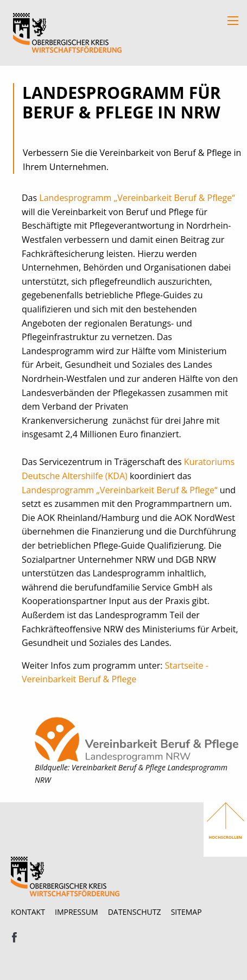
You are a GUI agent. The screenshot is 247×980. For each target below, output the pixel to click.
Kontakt (28, 912)
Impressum (77, 912)
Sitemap (186, 912)
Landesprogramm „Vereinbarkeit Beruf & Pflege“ (137, 198)
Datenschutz (135, 912)
